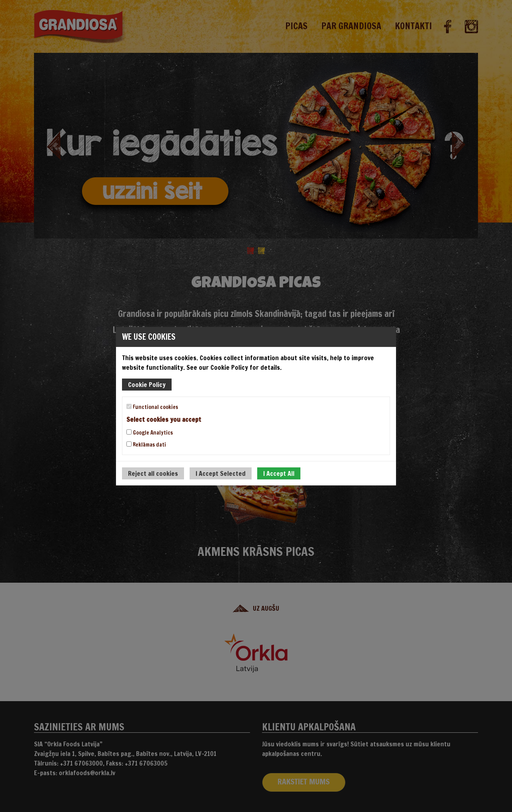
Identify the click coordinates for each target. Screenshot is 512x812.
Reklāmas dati (146, 445)
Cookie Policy (147, 384)
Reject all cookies (153, 473)
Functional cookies (152, 407)
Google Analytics (150, 433)
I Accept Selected (221, 473)
